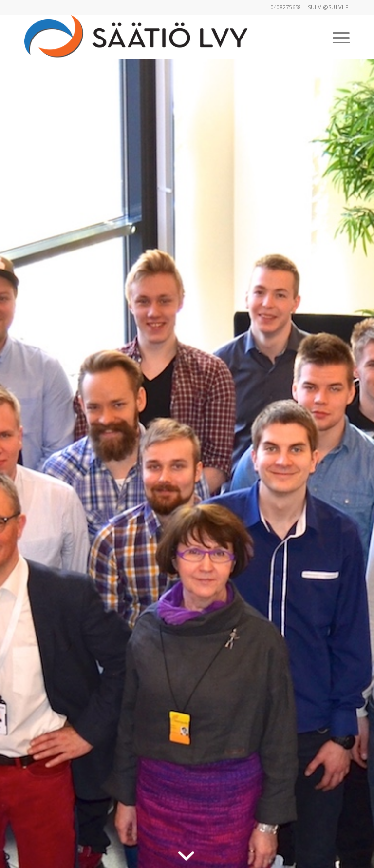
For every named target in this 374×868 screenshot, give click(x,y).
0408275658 (286, 7)
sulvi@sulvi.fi (329, 7)
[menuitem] (336, 37)
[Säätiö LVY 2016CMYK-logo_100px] (142, 37)
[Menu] (336, 37)
